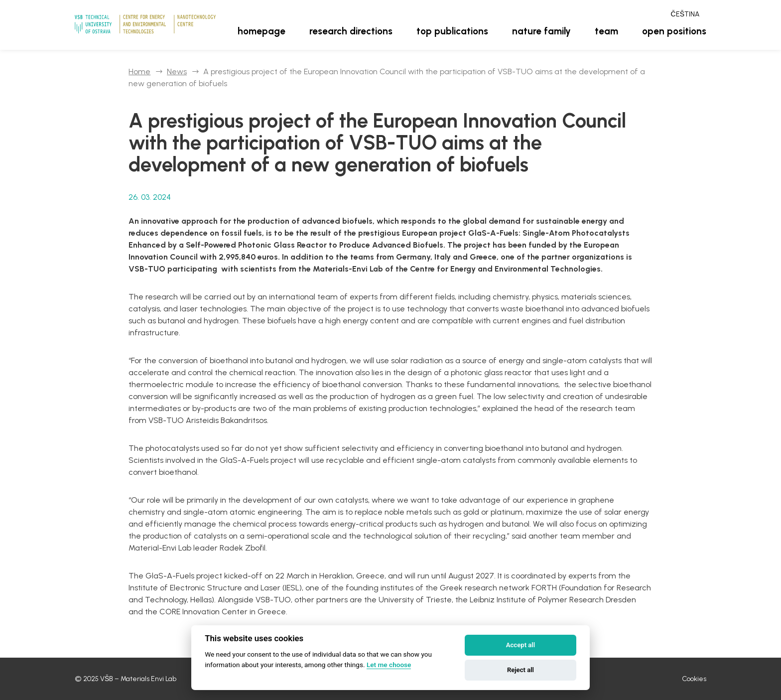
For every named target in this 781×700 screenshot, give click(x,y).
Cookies (694, 679)
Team (606, 31)
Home (139, 71)
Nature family (541, 31)
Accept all (521, 645)
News (177, 71)
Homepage (261, 31)
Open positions (674, 31)
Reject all (521, 670)
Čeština (685, 14)
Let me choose (389, 665)
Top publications (452, 31)
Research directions (351, 31)
